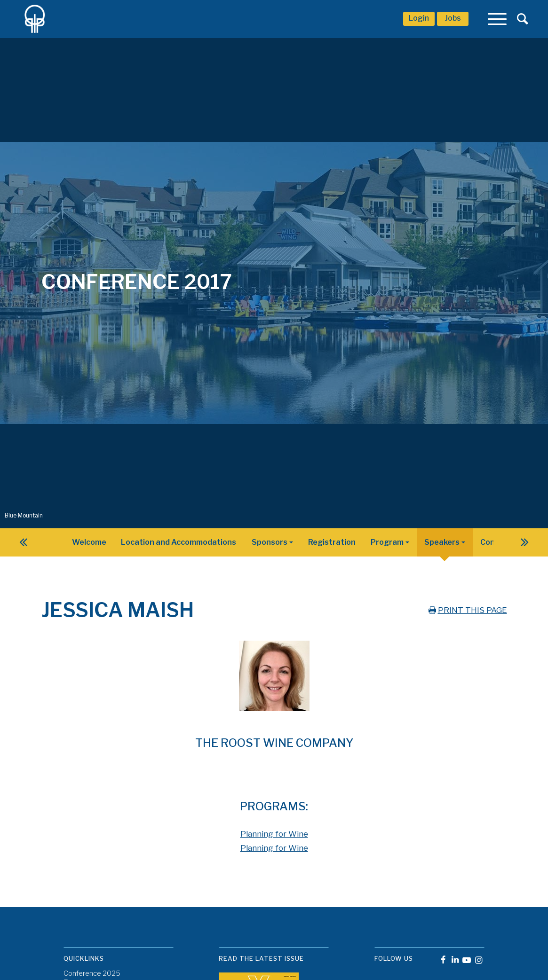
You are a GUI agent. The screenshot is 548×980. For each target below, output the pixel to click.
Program (387, 542)
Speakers (442, 542)
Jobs (453, 18)
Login (419, 18)
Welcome (89, 542)
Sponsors (270, 542)
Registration (332, 542)
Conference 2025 (92, 974)
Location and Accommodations (179, 542)
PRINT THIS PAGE (467, 610)
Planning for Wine (274, 834)
